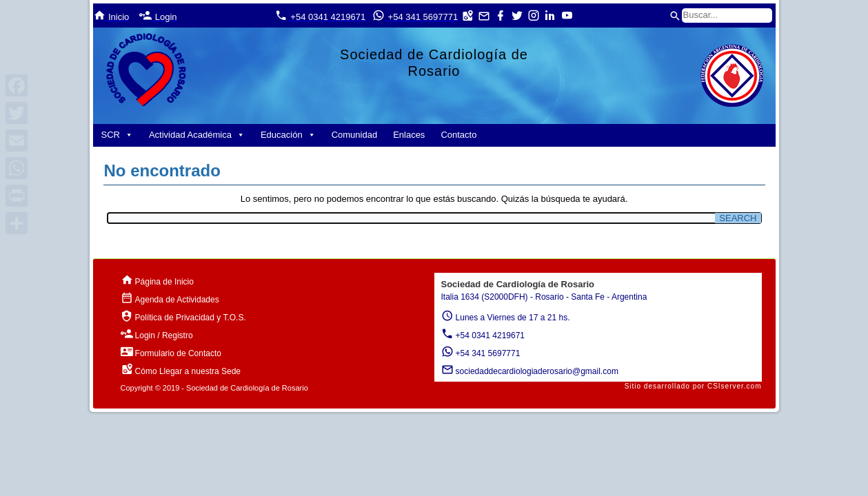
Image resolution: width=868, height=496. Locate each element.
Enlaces (409, 135)
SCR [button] (117, 135)
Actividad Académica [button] (197, 135)
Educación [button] (288, 135)
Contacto (458, 135)
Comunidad (355, 135)
